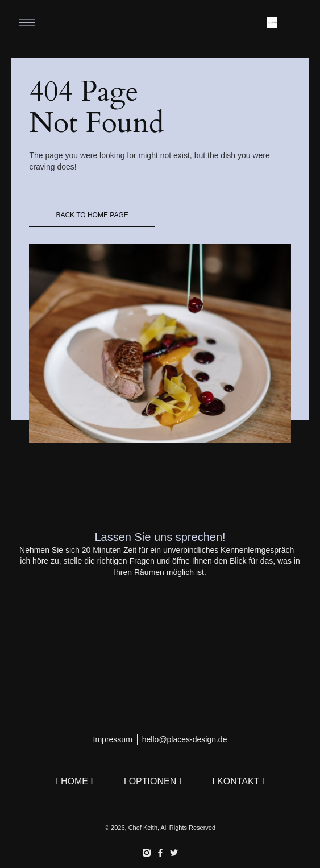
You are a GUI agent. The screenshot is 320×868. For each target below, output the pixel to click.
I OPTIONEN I (153, 781)
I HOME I (74, 781)
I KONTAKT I (238, 781)
